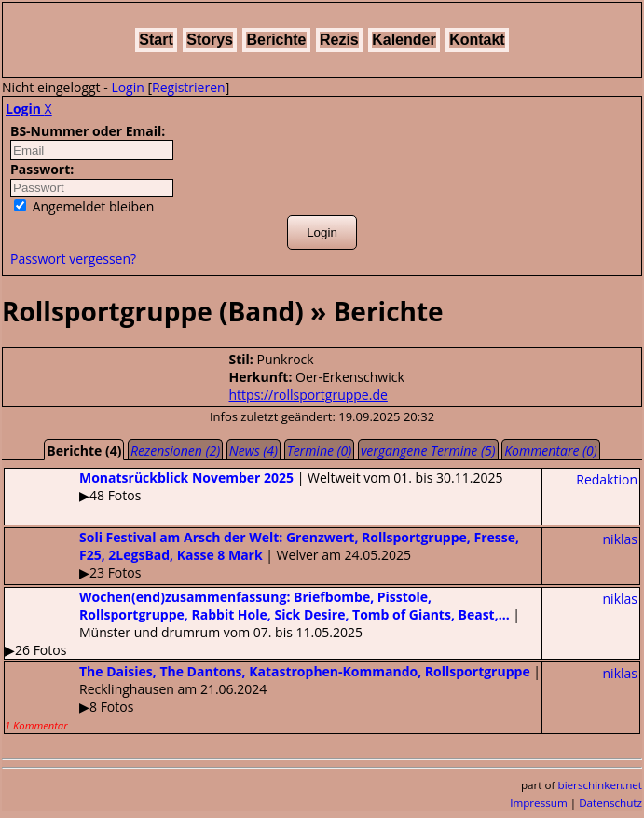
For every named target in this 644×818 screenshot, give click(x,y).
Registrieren (189, 87)
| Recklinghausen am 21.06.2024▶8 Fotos (273, 697)
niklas (620, 539)
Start (156, 40)
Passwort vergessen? (73, 259)
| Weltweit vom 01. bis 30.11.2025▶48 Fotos (253, 486)
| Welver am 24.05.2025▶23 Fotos (262, 555)
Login (127, 87)
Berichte (276, 40)
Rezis (339, 40)
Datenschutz (610, 803)
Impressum (539, 803)
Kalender (404, 40)
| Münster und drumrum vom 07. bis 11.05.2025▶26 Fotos (262, 623)
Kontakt (477, 40)
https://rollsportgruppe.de (308, 395)
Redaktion (607, 479)
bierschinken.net (601, 785)
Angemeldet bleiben (84, 206)
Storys (210, 40)
